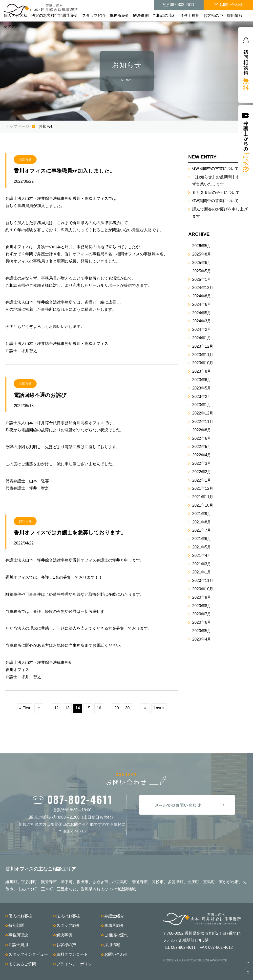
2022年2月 (202, 472)
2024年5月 (202, 313)
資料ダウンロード (72, 954)
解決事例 (141, 15)
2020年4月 (202, 639)
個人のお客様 (16, 15)
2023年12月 (203, 346)
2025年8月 (202, 254)
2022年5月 (202, 447)
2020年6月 (202, 622)
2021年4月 (202, 555)
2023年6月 (202, 380)
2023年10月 (203, 363)
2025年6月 (202, 263)
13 (67, 708)
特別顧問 (16, 925)
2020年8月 (202, 606)
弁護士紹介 (68, 15)
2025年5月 (202, 271)
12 (56, 708)
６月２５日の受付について (216, 193)
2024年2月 (202, 329)
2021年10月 (203, 505)
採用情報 (235, 15)
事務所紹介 (119, 15)
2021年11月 (203, 497)
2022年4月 (202, 455)
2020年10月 (203, 589)
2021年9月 (202, 514)
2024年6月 (202, 304)
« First (25, 708)
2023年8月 (202, 371)
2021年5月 (202, 547)
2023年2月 (202, 397)
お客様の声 (213, 15)
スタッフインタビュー (28, 954)
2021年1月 (202, 572)
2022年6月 (202, 438)
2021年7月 (202, 530)
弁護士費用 (190, 15)
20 (117, 708)
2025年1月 (202, 279)
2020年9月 (202, 597)
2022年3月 (202, 463)
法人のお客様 (43, 15)
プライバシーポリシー (76, 964)
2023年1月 (202, 405)
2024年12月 (203, 288)
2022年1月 (202, 480)
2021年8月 (202, 522)
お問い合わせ (116, 954)
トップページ (17, 126)
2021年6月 (202, 539)
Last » (159, 708)
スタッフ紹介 (94, 15)
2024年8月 (202, 296)
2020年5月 (202, 631)
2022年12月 (203, 413)
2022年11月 (203, 422)
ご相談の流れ (164, 15)
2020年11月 (203, 580)
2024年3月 (202, 321)
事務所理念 (18, 935)
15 (88, 708)
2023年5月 (202, 388)
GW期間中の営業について (215, 168)
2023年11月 (203, 355)
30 (127, 708)
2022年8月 (202, 430)
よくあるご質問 (22, 964)
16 (99, 708)
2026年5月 (202, 246)
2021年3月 (202, 564)
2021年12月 (203, 488)
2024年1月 (202, 338)
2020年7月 (202, 614)
